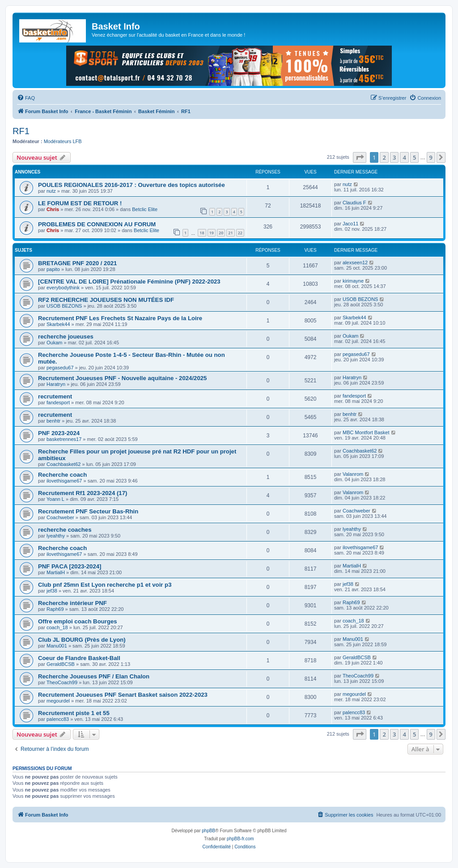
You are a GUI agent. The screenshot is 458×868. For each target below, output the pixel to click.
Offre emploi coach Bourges (78, 621)
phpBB (208, 831)
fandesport (58, 402)
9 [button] (431, 157)
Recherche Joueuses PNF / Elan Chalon (94, 676)
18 (202, 233)
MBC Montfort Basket (366, 432)
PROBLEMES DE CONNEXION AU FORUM (97, 224)
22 (240, 233)
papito (53, 269)
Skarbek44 (58, 324)
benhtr (53, 421)
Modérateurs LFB (63, 141)
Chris (53, 209)
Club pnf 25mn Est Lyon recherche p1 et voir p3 (105, 585)
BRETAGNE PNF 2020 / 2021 (77, 263)
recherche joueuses (66, 337)
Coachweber (60, 517)
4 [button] (404, 157)
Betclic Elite (145, 209)
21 (230, 233)
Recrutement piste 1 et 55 (74, 713)
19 (212, 233)
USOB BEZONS (64, 306)
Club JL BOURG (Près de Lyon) (82, 640)
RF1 (21, 131)
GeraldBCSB (61, 664)
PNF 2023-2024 (59, 433)
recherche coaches (65, 530)
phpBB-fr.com (240, 839)
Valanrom (353, 474)
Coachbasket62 (64, 464)
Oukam (54, 343)
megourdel (58, 701)
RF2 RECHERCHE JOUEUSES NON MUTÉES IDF (106, 300)
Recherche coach (62, 475)
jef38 (52, 591)
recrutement (55, 396)
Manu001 (57, 646)
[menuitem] (26, 98)
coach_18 (57, 627)
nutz (51, 191)
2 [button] (384, 157)
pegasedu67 (60, 368)
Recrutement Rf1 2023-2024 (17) (83, 493)
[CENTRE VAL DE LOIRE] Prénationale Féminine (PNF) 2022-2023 (129, 282)
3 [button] (394, 157)
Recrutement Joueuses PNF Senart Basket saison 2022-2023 (123, 695)
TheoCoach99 (62, 682)
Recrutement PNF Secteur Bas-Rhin (88, 511)
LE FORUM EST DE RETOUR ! (80, 203)
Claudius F (354, 203)
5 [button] (414, 157)
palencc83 (58, 719)
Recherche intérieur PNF (72, 603)
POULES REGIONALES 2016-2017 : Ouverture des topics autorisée (131, 185)
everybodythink (63, 288)
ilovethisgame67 (64, 481)
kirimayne (353, 281)
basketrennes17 (64, 439)
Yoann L (55, 499)
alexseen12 (355, 263)
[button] (360, 157)
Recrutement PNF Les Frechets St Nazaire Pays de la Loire (120, 318)
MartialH (56, 572)
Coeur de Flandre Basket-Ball (79, 658)
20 (221, 233)
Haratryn (56, 384)
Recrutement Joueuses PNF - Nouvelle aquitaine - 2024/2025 (122, 378)
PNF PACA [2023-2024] (70, 566)
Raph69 (55, 609)
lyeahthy (56, 536)
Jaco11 (350, 224)
